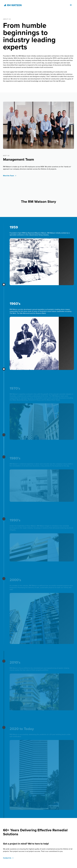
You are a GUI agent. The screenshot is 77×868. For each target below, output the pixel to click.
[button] (71, 5)
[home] (12, 5)
